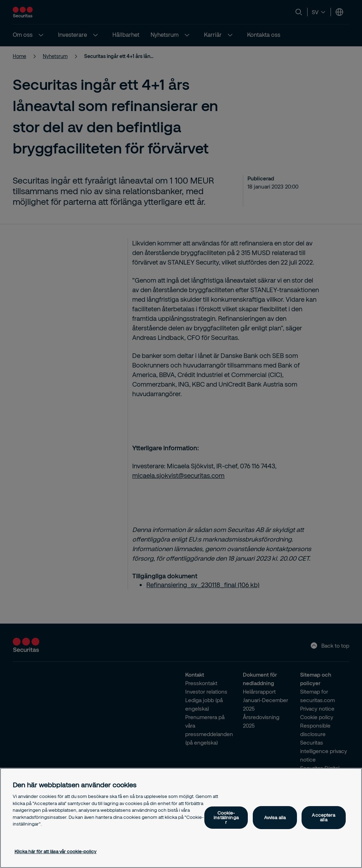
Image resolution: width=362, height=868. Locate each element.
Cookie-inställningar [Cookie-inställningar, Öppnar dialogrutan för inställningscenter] (226, 817)
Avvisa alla (275, 817)
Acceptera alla (323, 817)
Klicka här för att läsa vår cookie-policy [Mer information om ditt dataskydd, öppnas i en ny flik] (56, 851)
